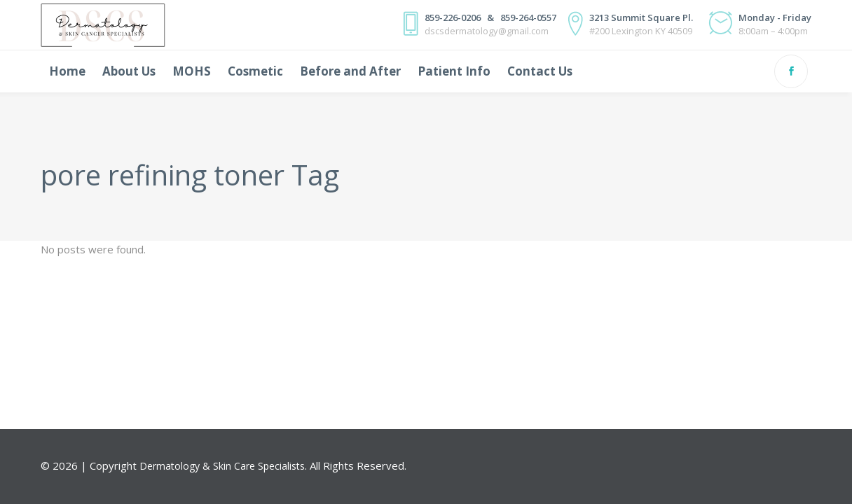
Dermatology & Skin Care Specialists (222, 466)
